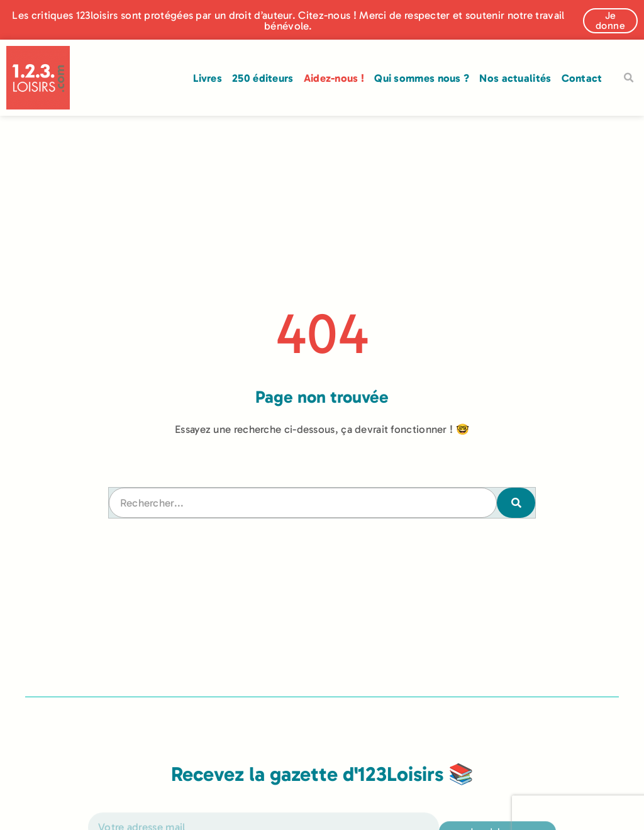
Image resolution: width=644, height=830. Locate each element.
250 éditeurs (263, 78)
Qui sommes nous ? (422, 78)
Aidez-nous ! (334, 78)
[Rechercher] (516, 503)
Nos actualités (515, 78)
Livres (208, 78)
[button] (629, 78)
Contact (582, 78)
